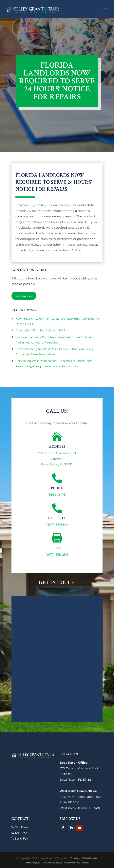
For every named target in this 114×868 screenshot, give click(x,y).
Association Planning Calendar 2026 (40, 330)
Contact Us (24, 296)
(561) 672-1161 (57, 495)
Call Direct (21, 827)
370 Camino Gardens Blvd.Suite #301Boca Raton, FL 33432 (57, 459)
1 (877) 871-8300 (57, 525)
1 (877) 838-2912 (57, 554)
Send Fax (20, 838)
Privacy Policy (71, 863)
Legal (85, 863)
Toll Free (19, 833)
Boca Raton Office (74, 763)
